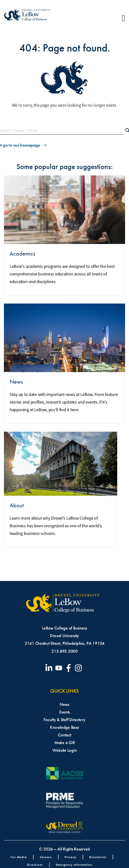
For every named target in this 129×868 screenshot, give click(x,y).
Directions (35, 865)
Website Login (65, 750)
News (64, 704)
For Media (19, 857)
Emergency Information (74, 865)
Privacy (71, 857)
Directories (98, 857)
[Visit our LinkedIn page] (50, 668)
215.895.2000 (64, 651)
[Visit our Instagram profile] (79, 668)
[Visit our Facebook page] (70, 668)
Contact (64, 735)
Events (64, 712)
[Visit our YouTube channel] (60, 668)
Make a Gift (64, 743)
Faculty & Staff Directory (64, 720)
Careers (46, 857)
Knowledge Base (64, 727)
